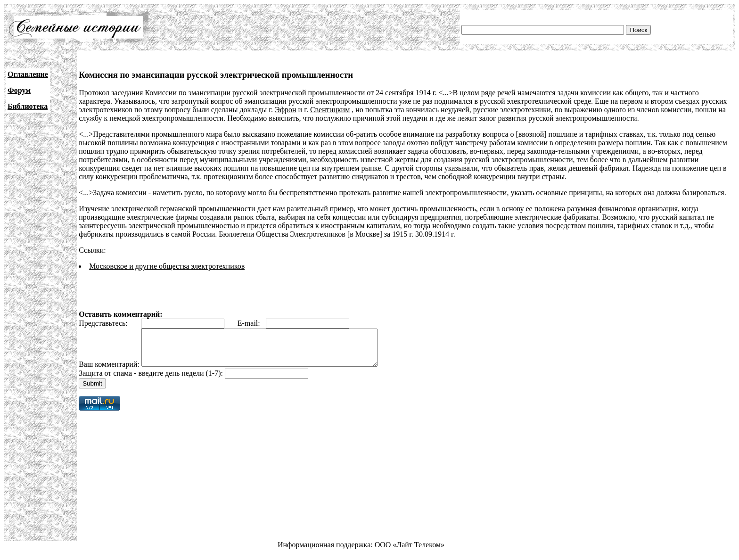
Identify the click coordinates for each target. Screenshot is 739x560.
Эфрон (286, 110)
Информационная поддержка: (326, 552)
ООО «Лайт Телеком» (410, 552)
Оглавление (28, 74)
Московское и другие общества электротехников (167, 266)
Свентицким (330, 110)
